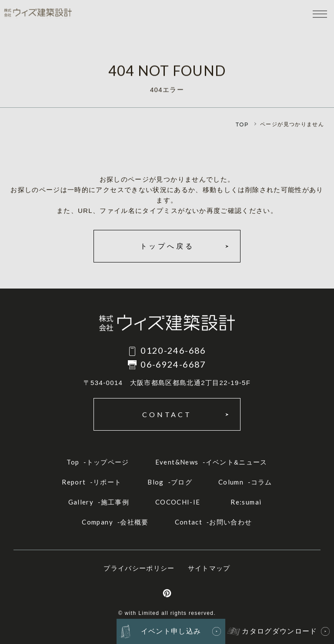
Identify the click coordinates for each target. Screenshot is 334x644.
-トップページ (98, 462)
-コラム (245, 482)
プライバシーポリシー (139, 568)
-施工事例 (99, 502)
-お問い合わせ (214, 522)
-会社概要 (115, 522)
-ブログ (170, 482)
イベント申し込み (171, 631)
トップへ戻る (167, 246)
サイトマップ (209, 568)
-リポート (92, 482)
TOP (242, 124)
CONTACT (167, 414)
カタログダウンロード (280, 631)
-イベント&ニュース (211, 462)
